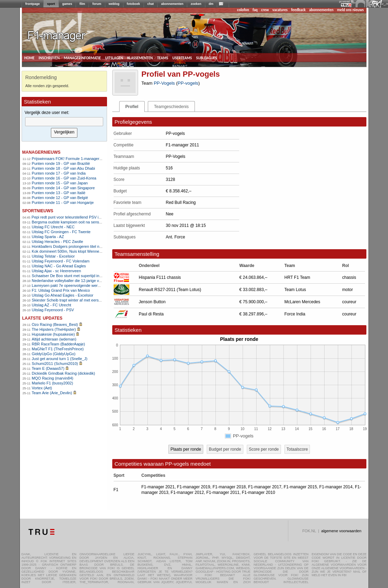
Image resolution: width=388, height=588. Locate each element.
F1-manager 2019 (194, 487)
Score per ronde (264, 449)
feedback (298, 10)
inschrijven (49, 58)
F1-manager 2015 (300, 487)
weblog (114, 4)
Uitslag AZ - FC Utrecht (51, 305)
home (29, 58)
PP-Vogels (164, 83)
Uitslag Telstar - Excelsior (53, 256)
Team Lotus (295, 290)
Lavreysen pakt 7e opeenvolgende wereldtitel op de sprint (81, 285)
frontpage (33, 4)
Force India (295, 314)
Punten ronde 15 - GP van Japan (60, 183)
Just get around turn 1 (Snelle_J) (60, 359)
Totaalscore (297, 449)
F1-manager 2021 (158, 487)
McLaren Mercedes (302, 302)
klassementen (140, 58)
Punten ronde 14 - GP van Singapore (63, 188)
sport (51, 4)
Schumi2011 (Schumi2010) (55, 364)
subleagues (207, 58)
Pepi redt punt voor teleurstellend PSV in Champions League (83, 217)
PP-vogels (188, 83)
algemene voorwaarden (341, 531)
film (82, 4)
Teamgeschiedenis (171, 107)
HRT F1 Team (297, 277)
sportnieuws (38, 210)
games (67, 4)
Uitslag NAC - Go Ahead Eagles (59, 266)
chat (151, 4)
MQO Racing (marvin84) (52, 378)
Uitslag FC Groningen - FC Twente (61, 232)
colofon (243, 10)
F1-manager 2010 (258, 492)
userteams (182, 58)
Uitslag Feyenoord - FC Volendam (61, 261)
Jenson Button (152, 302)
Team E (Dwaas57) (48, 368)
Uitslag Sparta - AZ (48, 237)
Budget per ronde (225, 449)
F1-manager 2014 (336, 487)
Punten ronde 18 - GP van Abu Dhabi (63, 168)
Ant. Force (176, 237)
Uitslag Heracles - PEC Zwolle (57, 242)
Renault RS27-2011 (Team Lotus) (170, 290)
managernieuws (41, 152)
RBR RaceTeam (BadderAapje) (58, 344)
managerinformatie (82, 58)
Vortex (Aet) (42, 388)
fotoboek (134, 4)
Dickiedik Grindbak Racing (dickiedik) (63, 373)
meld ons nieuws (351, 10)
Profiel (132, 107)
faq (255, 10)
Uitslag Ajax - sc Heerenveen (56, 271)
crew (265, 10)
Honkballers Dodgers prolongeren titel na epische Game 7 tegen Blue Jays (95, 246)
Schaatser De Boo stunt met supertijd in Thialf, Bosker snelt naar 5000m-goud (98, 276)
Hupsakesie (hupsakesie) (53, 334)
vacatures (280, 10)
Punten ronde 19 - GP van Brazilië (61, 163)
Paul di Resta (151, 314)
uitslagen (114, 58)
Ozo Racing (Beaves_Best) (55, 324)
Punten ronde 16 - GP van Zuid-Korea (64, 178)
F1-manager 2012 (187, 492)
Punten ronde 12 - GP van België (60, 198)
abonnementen (172, 4)
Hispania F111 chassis (160, 277)
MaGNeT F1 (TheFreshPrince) (58, 349)
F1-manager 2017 (265, 487)
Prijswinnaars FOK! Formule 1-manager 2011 (70, 159)
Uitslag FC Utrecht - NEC (53, 227)
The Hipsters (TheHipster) (54, 329)
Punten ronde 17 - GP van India (59, 173)
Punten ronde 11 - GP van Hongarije (63, 203)
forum (97, 4)
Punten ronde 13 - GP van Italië (59, 193)
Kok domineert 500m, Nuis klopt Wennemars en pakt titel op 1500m (89, 251)
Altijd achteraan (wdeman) (54, 339)
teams (162, 58)
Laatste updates (43, 318)
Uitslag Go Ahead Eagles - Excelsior (63, 295)
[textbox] (64, 122)
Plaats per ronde (186, 449)
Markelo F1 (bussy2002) (52, 383)
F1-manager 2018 (229, 487)
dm (211, 4)
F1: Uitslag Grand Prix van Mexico (61, 290)
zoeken (196, 4)
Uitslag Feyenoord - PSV (53, 310)
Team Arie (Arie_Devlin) (52, 393)
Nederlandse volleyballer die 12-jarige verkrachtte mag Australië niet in (92, 281)
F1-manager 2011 (223, 492)
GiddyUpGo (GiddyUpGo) (54, 354)
